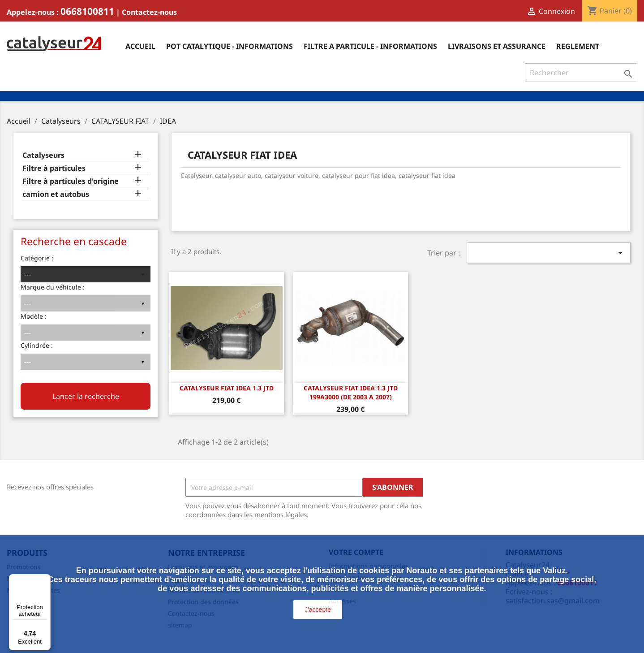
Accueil (140, 46)
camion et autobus (56, 194)
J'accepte (318, 610)
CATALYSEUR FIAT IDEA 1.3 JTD (227, 388)
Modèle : (34, 316)
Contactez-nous (149, 12)
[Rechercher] (581, 73)
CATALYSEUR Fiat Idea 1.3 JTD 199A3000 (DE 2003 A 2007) (351, 392)
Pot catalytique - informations (230, 46)
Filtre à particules (54, 168)
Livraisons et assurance (497, 46)
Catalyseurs (43, 155)
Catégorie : (37, 258)
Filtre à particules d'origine (71, 181)
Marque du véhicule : (53, 287)
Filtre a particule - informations (370, 46)
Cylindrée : (37, 345)
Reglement (578, 46)
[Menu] (45, 579)
